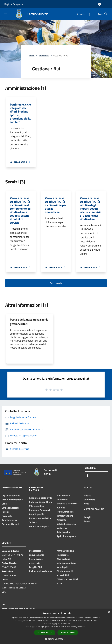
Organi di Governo (11, 495)
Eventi (87, 521)
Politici (5, 512)
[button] (56, 639)
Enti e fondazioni (10, 508)
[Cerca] (106, 14)
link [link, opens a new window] (84, 626)
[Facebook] (89, 14)
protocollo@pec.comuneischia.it (18, 609)
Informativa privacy (66, 563)
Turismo (33, 522)
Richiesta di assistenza (41, 571)
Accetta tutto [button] (45, 633)
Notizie (88, 495)
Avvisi (87, 504)
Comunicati (90, 500)
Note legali (62, 567)
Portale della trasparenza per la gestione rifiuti (29, 322)
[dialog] (56, 627)
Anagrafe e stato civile (41, 498)
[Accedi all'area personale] (100, 4)
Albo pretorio (63, 559)
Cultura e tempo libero (41, 502)
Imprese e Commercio (40, 510)
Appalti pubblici (37, 514)
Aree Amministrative (12, 500)
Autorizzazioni (64, 532)
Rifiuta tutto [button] (68, 632)
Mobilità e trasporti (39, 526)
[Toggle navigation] (6, 14)
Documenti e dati (10, 524)
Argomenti (44, 56)
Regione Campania (14, 4)
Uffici (4, 504)
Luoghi (87, 517)
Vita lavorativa (37, 506)
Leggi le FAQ (36, 567)
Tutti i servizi (56, 283)
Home (32, 56)
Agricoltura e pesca (66, 536)
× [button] (109, 612)
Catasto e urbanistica (40, 518)
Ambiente (61, 520)
